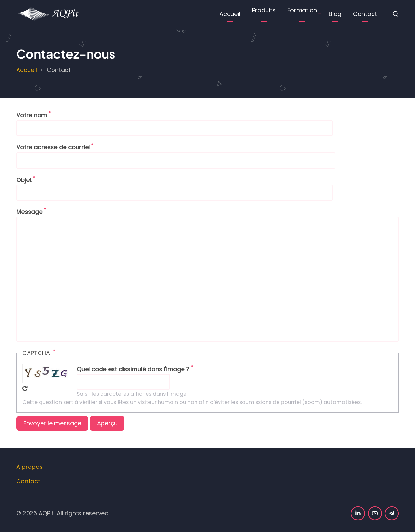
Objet (24, 180)
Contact (365, 14)
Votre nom (32, 115)
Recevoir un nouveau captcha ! (25, 388)
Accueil (230, 14)
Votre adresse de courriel (53, 147)
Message (29, 212)
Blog (335, 14)
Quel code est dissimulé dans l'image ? (133, 369)
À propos (30, 467)
